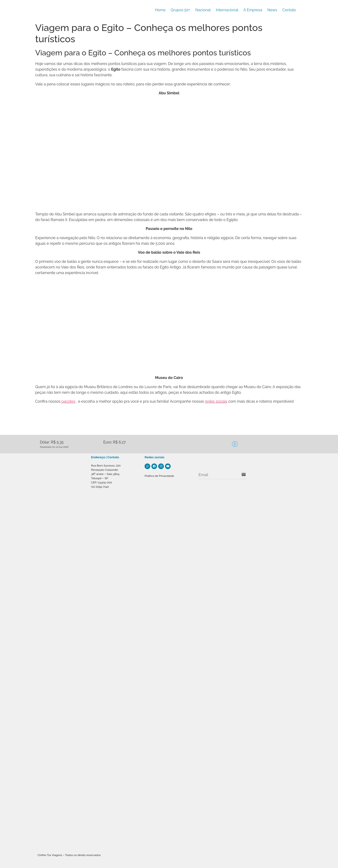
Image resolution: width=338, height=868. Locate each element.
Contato (289, 10)
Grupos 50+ (180, 10)
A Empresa (253, 10)
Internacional (227, 10)
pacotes (68, 401)
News (272, 10)
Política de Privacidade (159, 476)
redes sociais (216, 401)
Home (160, 10)
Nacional (203, 10)
